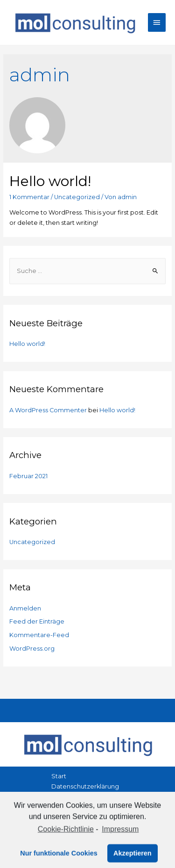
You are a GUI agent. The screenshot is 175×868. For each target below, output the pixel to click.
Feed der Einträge (37, 621)
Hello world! (50, 181)
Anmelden (25, 608)
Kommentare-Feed (39, 635)
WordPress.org (32, 649)
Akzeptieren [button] (133, 858)
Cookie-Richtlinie (66, 834)
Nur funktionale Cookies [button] (59, 858)
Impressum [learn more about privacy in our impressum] (120, 834)
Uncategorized (77, 197)
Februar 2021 (28, 476)
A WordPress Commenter (48, 410)
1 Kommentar (29, 197)
